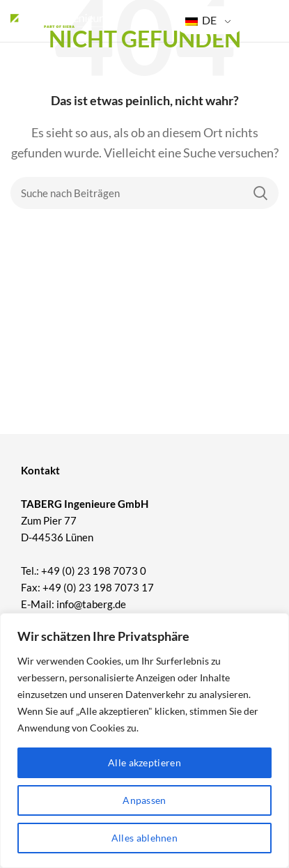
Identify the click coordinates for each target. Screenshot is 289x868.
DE (201, 20)
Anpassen (144, 800)
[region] (144, 741)
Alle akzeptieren (144, 762)
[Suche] (144, 193)
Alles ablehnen (144, 838)
